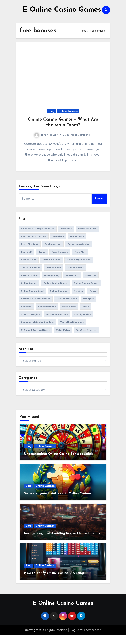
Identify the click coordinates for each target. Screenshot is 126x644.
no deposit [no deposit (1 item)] (72, 284)
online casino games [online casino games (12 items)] (86, 292)
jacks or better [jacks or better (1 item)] (31, 276)
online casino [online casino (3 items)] (29, 292)
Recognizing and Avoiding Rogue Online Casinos (62, 542)
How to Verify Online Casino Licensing (54, 582)
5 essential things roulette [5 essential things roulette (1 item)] (38, 237)
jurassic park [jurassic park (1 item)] (75, 276)
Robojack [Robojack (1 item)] (89, 307)
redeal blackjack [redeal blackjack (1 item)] (67, 307)
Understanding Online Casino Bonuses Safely (59, 462)
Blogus (74, 638)
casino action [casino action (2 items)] (53, 253)
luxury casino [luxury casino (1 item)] (29, 284)
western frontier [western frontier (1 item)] (87, 339)
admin (41, 143)
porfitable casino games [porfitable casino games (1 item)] (36, 307)
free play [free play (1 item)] (80, 261)
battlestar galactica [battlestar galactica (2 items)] (34, 245)
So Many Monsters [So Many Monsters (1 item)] (57, 323)
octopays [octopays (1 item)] (91, 284)
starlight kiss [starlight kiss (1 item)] (82, 323)
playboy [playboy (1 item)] (78, 300)
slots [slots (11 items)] (86, 315)
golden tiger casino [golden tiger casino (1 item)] (79, 268)
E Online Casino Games (63, 612)
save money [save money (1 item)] (69, 315)
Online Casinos (68, 120)
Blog (51, 120)
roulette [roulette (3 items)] (26, 315)
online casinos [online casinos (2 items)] (59, 300)
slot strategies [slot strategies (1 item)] (30, 323)
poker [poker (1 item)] (93, 300)
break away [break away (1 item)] (77, 245)
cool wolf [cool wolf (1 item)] (27, 261)
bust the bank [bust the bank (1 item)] (30, 253)
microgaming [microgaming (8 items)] (52, 284)
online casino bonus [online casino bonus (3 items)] (55, 292)
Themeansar (92, 638)
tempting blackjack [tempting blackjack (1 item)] (72, 331)
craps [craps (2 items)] (42, 261)
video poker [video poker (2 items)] (63, 339)
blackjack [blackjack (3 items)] (58, 245)
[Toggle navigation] (19, 14)
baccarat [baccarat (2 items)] (66, 237)
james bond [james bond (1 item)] (54, 276)
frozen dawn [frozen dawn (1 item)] (29, 268)
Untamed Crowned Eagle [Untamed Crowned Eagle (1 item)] (35, 339)
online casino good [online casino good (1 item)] (32, 300)
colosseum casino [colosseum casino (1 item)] (78, 253)
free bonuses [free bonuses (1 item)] (60, 261)
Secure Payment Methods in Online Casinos (58, 502)
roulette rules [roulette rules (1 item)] (47, 315)
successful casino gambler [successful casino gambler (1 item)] (37, 331)
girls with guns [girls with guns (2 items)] (52, 268)
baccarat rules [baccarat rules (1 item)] (87, 237)
